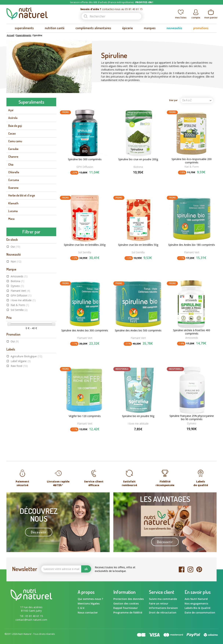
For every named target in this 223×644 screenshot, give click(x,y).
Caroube (13, 149)
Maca (11, 219)
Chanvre (13, 157)
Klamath (13, 203)
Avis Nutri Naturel (196, 599)
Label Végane (21, 361)
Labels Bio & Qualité (197, 608)
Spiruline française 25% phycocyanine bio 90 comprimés (192, 418)
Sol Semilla (19, 310)
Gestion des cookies (126, 603)
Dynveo (17, 286)
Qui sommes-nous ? (90, 599)
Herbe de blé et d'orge (22, 195)
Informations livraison (163, 608)
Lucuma (13, 211)
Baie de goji (15, 126)
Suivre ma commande (163, 599)
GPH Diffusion (21, 295)
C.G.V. (81, 608)
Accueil (10, 35)
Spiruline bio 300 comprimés (85, 159)
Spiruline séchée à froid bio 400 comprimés (192, 332)
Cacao (12, 133)
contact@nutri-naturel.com (31, 620)
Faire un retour (159, 603)
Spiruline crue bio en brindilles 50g (138, 245)
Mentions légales (89, 603)
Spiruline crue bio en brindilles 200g (85, 245)
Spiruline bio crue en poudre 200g (138, 159)
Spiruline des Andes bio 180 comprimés (192, 245)
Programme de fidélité (128, 612)
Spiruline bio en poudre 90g (138, 416)
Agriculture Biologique (26, 356)
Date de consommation (200, 612)
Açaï (11, 110)
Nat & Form (20, 305)
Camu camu (15, 141)
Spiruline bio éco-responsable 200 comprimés (192, 161)
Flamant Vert (20, 291)
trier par (173, 100)
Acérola (13, 118)
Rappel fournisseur (126, 608)
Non (16, 261)
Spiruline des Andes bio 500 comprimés (138, 330)
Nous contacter (88, 612)
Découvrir (39, 532)
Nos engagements (196, 603)
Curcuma (14, 180)
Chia (11, 164)
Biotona (17, 281)
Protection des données (128, 599)
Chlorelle (14, 172)
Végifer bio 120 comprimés (85, 416)
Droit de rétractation (163, 612)
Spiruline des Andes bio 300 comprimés (85, 330)
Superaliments (24, 35)
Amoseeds (19, 276)
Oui (15, 247)
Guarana (13, 188)
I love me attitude (23, 300)
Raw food (19, 366)
